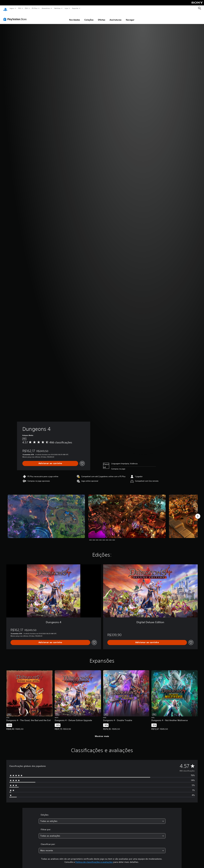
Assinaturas (116, 17)
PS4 (26, 8)
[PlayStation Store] (16, 16)
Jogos (12, 8)
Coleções (89, 17)
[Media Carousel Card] (46, 513)
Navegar (130, 17)
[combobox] (102, 818)
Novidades (75, 17)
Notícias (57, 8)
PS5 (19, 8)
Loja (66, 8)
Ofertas (102, 17)
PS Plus (35, 8)
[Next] (198, 513)
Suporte (75, 8)
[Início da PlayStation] (5, 8)
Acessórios (46, 8)
